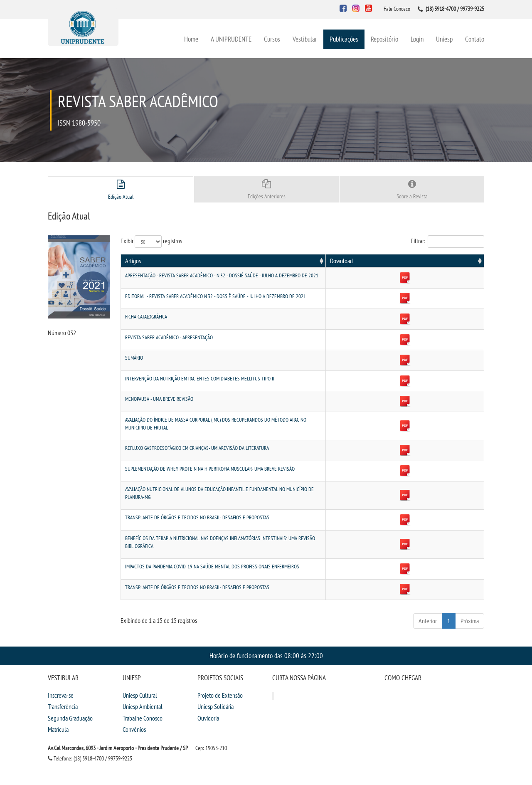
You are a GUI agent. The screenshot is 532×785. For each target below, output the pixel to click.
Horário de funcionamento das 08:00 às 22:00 (266, 632)
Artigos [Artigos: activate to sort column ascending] (133, 261)
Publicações (344, 39)
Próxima (470, 598)
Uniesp (444, 39)
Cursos (272, 39)
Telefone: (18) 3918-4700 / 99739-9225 (90, 735)
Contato (475, 39)
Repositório (384, 39)
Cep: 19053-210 (211, 725)
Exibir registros (151, 242)
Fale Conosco (397, 9)
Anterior (428, 598)
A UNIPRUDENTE (231, 39)
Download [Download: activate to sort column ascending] (464, 261)
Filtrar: (447, 242)
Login (417, 39)
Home (191, 39)
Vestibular (305, 39)
